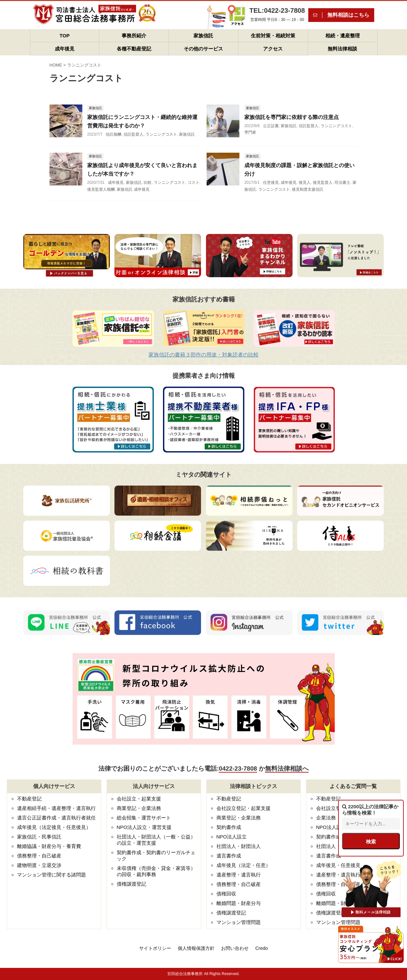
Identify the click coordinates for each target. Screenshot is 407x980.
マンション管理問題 (239, 922)
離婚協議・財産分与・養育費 (49, 846)
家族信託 (203, 36)
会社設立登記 (331, 808)
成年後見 (65, 49)
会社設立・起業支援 (139, 799)
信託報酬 (113, 134)
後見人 (305, 183)
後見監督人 (323, 183)
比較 (148, 183)
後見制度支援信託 (308, 189)
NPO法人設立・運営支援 (144, 827)
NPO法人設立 (232, 837)
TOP (65, 36)
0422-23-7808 (238, 769)
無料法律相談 (342, 49)
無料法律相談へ (287, 769)
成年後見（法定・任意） (244, 865)
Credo (261, 948)
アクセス (273, 49)
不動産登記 (29, 799)
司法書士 (342, 183)
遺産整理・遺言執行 (239, 875)
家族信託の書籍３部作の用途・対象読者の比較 (204, 355)
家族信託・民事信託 (39, 837)
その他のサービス (203, 49)
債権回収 (226, 894)
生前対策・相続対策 (273, 36)
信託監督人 (133, 134)
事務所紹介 (134, 36)
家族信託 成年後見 (133, 189)
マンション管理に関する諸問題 (51, 875)
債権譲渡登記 (132, 884)
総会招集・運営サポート (144, 818)
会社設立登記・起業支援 (244, 808)
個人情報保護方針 (196, 948)
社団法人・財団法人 (239, 846)
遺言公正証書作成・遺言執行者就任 (56, 818)
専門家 (250, 132)
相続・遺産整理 (343, 36)
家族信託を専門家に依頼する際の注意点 (292, 117)
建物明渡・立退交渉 (39, 865)
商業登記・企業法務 (139, 808)
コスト (193, 183)
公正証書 (271, 126)
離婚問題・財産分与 (239, 903)
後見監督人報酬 (101, 189)
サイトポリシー (155, 948)
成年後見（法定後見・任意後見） (54, 827)
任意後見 (271, 183)
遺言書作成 (229, 856)
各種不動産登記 (134, 49)
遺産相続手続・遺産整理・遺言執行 (56, 808)
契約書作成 (229, 827)
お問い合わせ (235, 948)
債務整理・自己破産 (39, 856)
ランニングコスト (161, 134)
